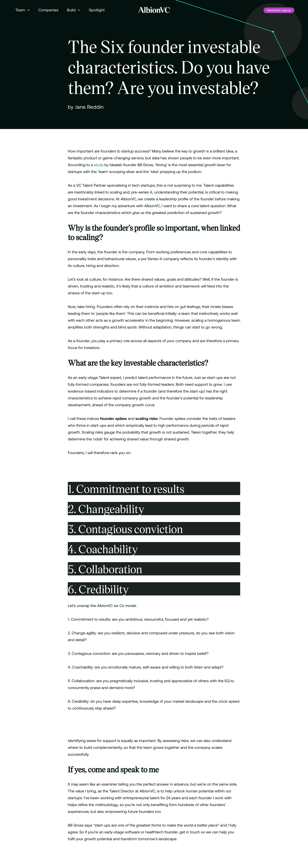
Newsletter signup (279, 10)
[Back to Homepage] (154, 10)
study (99, 165)
